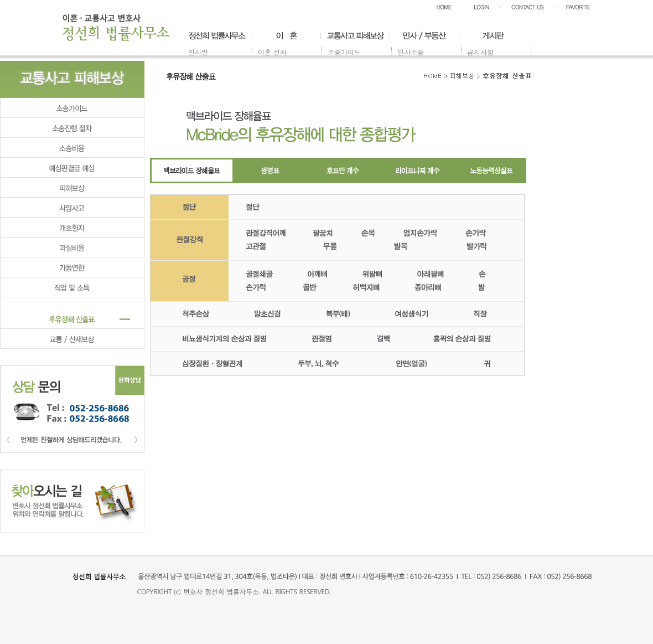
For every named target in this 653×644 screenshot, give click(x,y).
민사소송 (411, 52)
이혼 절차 (272, 52)
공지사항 (480, 52)
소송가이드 (344, 52)
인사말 (198, 52)
